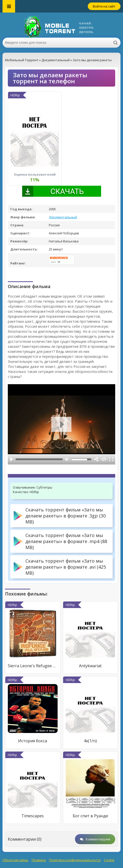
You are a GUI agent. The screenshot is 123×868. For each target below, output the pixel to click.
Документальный (63, 217)
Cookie (109, 860)
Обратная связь (15, 860)
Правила (39, 860)
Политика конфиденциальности (75, 860)
